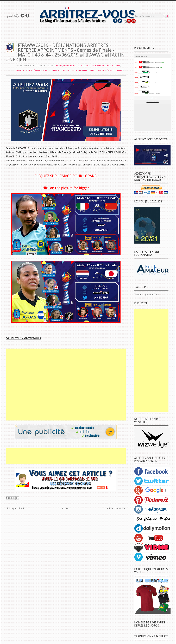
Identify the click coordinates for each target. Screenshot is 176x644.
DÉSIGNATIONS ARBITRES (53, 70)
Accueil (66, 508)
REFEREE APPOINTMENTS (93, 70)
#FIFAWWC (58, 66)
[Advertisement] (66, 385)
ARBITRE (100, 66)
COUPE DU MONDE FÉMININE (29, 70)
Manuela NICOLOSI (73, 70)
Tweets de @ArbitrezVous (147, 295)
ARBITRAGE (91, 66)
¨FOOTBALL (81, 66)
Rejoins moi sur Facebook (27, 16)
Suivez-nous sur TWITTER (22, 16)
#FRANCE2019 (69, 66)
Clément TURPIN (112, 66)
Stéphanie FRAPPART (114, 70)
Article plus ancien (116, 508)
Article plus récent (15, 508)
